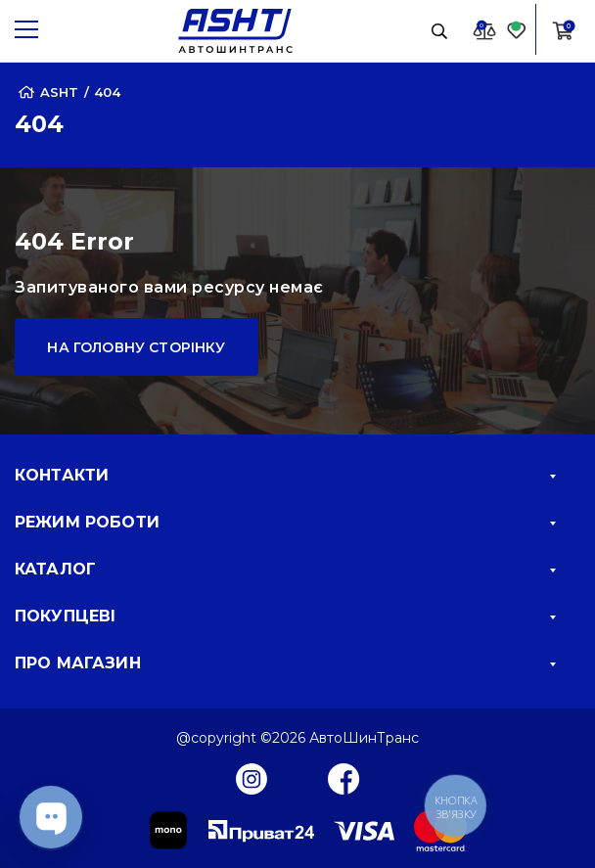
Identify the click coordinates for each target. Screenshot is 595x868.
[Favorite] (517, 30)
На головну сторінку (136, 347)
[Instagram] (252, 778)
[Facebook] (344, 778)
